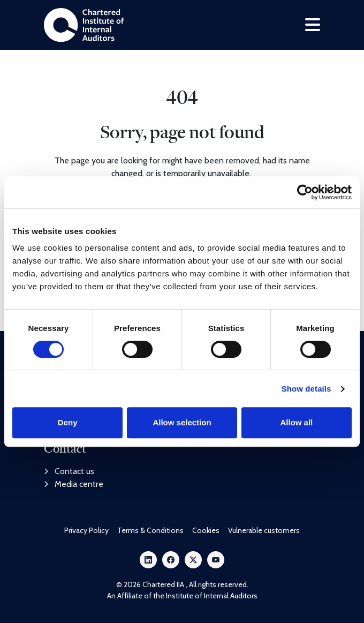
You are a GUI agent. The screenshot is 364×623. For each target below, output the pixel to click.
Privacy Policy (86, 530)
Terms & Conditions (150, 530)
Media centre (74, 484)
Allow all (296, 422)
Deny (68, 422)
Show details (306, 389)
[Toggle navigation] (313, 25)
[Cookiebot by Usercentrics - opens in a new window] (305, 192)
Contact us (69, 471)
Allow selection (182, 422)
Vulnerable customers (264, 530)
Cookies (206, 530)
